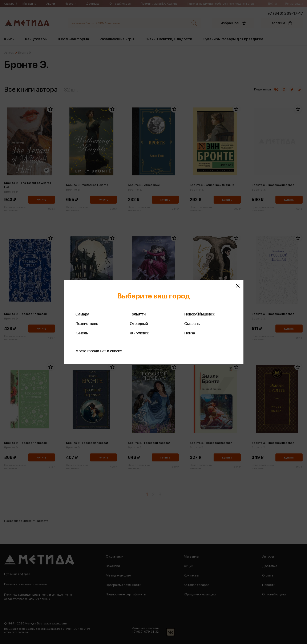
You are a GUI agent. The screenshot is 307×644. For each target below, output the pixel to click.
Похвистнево (87, 324)
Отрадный (139, 324)
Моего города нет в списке (99, 351)
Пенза (190, 333)
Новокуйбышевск (199, 314)
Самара (82, 314)
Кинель (82, 333)
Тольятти (138, 314)
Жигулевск (139, 333)
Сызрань (192, 324)
